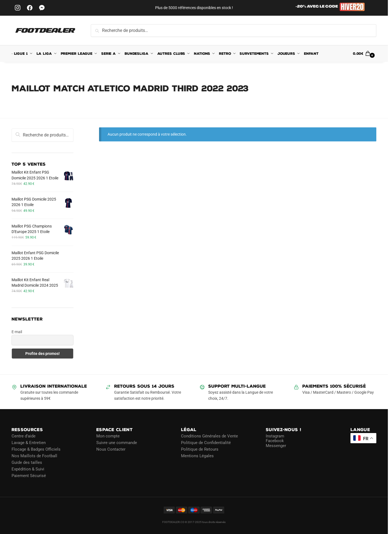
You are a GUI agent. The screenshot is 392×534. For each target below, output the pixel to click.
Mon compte (108, 436)
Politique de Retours (200, 449)
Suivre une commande (117, 443)
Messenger (276, 446)
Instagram (275, 436)
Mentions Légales (197, 456)
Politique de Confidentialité (206, 443)
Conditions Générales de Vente (209, 436)
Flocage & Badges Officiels (36, 449)
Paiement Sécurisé (29, 476)
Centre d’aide (24, 436)
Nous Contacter (111, 449)
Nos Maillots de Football (34, 456)
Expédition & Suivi (28, 469)
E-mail (17, 332)
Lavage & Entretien (29, 443)
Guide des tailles (27, 462)
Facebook (275, 441)
